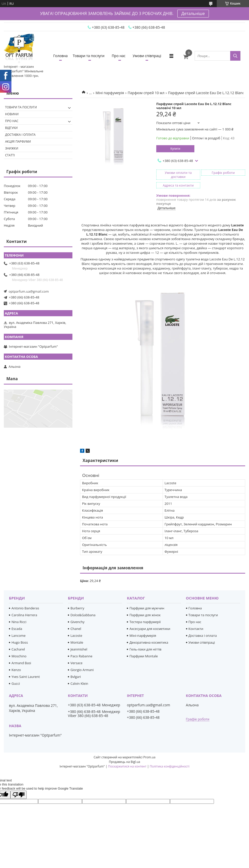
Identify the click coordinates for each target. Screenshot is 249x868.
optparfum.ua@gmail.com (29, 291)
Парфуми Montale (144, 656)
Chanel (76, 629)
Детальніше (193, 13)
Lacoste (76, 636)
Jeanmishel (79, 649)
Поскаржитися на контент (127, 766)
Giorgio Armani (82, 670)
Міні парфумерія (110, 93)
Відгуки (11, 128)
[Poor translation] (19, 795)
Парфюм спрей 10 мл (146, 93)
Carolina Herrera (24, 615)
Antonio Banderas (25, 608)
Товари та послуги (89, 56)
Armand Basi (21, 663)
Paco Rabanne (81, 656)
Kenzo (16, 670)
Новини (12, 114)
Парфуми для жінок (145, 615)
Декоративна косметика (149, 642)
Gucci (16, 683)
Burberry (77, 608)
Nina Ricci (19, 622)
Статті (10, 155)
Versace (76, 663)
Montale (77, 642)
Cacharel (18, 649)
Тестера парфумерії (145, 622)
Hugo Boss (20, 642)
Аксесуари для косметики (150, 629)
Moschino (19, 656)
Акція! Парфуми (18, 141)
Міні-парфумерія (143, 636)
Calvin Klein (79, 683)
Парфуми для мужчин (147, 608)
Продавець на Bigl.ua (124, 762)
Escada (17, 629)
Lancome (18, 636)
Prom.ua (149, 757)
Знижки (12, 148)
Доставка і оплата (20, 135)
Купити (175, 149)
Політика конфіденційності (169, 766)
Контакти (196, 629)
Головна (61, 56)
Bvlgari (76, 677)
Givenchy (77, 622)
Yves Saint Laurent (26, 677)
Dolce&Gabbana (83, 615)
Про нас (119, 56)
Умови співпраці (147, 56)
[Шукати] (235, 56)
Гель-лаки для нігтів (145, 649)
